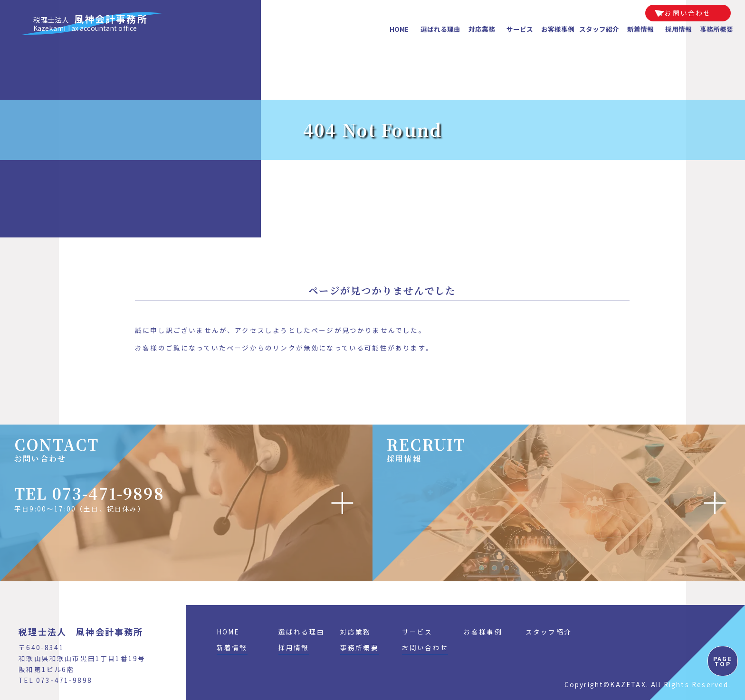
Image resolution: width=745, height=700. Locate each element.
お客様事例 (558, 29)
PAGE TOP (723, 661)
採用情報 (678, 29)
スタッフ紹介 (599, 29)
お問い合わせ (688, 13)
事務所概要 (716, 29)
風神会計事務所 (91, 24)
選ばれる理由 (440, 29)
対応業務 (482, 29)
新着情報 (640, 29)
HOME (399, 29)
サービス (520, 29)
